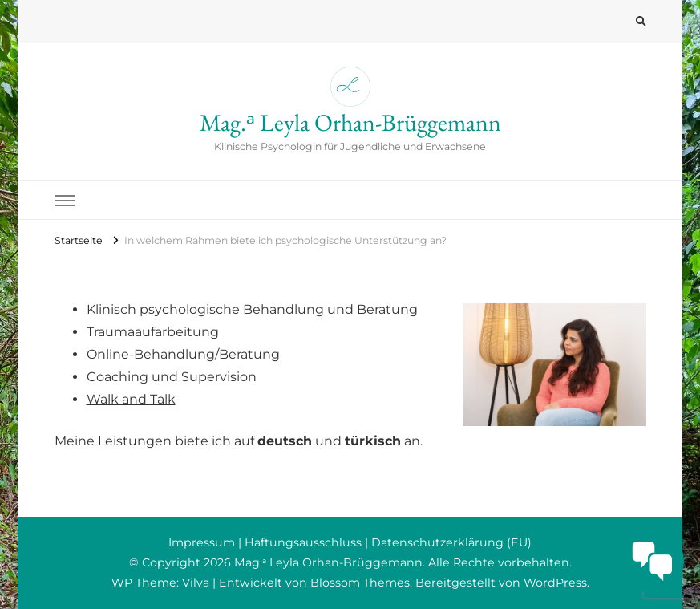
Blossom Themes (360, 583)
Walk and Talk (131, 399)
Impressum (202, 542)
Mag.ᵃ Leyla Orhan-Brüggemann (350, 122)
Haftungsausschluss (303, 542)
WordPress (555, 583)
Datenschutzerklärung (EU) (451, 542)
